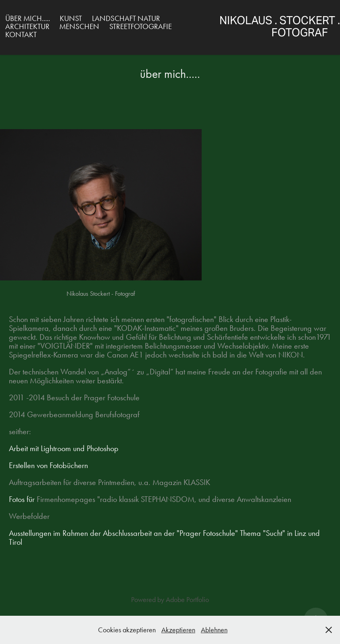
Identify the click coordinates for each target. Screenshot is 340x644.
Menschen (79, 26)
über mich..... (28, 18)
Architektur (27, 26)
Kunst (71, 18)
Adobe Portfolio (187, 600)
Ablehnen (214, 630)
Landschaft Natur (126, 18)
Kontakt (21, 34)
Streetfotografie (141, 26)
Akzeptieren (178, 630)
